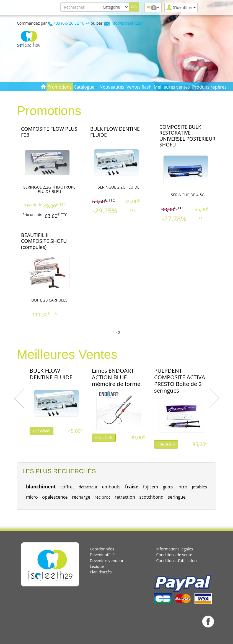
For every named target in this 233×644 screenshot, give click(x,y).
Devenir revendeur (107, 561)
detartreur (88, 487)
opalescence (55, 497)
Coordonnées (102, 549)
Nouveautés (112, 87)
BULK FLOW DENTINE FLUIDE (51, 374)
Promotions (60, 87)
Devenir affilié (102, 555)
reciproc (103, 497)
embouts (111, 487)
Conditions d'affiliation (176, 561)
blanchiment (41, 487)
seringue (177, 497)
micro (32, 497)
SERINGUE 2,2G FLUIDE (118, 187)
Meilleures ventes (172, 87)
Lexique (97, 566)
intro (182, 487)
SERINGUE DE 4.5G (188, 195)
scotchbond (152, 497)
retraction (125, 497)
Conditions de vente (174, 555)
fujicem (151, 487)
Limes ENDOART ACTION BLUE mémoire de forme (116, 377)
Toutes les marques (61, 96)
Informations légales (174, 549)
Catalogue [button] (86, 87)
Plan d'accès (101, 572)
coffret (67, 487)
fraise (132, 487)
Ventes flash (139, 87)
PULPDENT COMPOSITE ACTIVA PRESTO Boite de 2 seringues (180, 381)
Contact (91, 96)
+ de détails (42, 431)
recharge (81, 497)
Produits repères (209, 87)
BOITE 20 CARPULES (49, 300)
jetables (200, 487)
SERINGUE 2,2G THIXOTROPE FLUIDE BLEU (49, 189)
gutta (168, 487)
